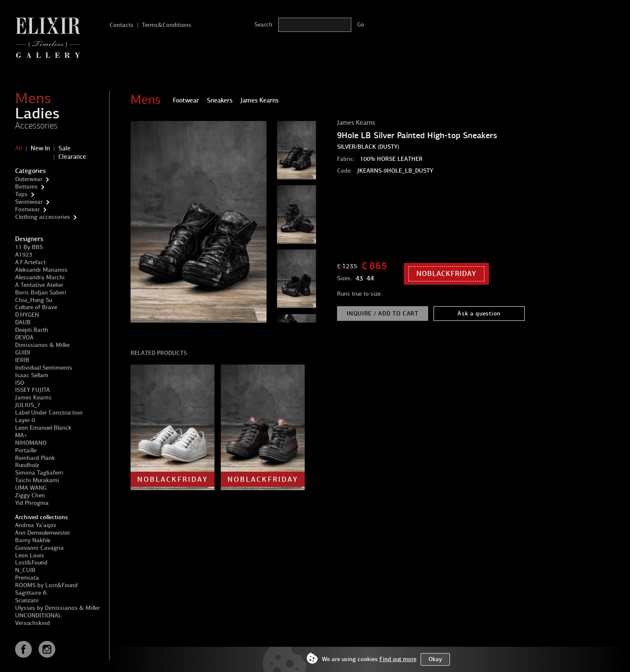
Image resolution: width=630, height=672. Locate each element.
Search (263, 25)
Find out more (398, 659)
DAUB (23, 322)
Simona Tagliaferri (39, 473)
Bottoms (26, 187)
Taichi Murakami (37, 480)
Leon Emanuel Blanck (43, 428)
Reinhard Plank (35, 458)
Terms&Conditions (167, 25)
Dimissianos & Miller (43, 345)
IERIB (22, 360)
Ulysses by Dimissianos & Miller (58, 608)
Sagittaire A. (31, 593)
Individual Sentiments (44, 368)
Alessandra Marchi (40, 277)
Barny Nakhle (33, 540)
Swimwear (29, 202)
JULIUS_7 (28, 405)
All (19, 148)
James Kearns (33, 398)
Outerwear (29, 179)
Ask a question (479, 314)
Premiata (27, 578)
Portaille (26, 450)
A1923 (24, 255)
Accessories (36, 126)
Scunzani (27, 600)
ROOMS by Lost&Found (46, 585)
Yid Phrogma (32, 503)
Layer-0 (25, 420)
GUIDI (23, 353)
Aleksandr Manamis (41, 270)
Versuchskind (33, 623)
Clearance (72, 157)
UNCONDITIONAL (38, 616)
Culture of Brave (36, 307)
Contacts (122, 25)
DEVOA (24, 337)
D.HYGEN (27, 315)
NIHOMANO (31, 443)
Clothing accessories (43, 217)
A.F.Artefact (30, 262)
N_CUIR (25, 570)
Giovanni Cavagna (39, 548)
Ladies (37, 113)
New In (40, 148)
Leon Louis (30, 555)
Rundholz (27, 465)
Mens (33, 98)
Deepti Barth (32, 330)
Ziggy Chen (30, 495)
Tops (21, 194)
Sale (64, 148)
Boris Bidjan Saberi (41, 293)
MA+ (21, 435)
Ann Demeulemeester (43, 533)
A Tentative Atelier (39, 285)
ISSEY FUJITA (33, 390)
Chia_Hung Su (34, 300)
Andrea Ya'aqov (36, 525)
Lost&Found (31, 563)
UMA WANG (31, 488)
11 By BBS (29, 247)
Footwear (27, 209)
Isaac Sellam (32, 375)
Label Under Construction (49, 413)
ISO (20, 383)
